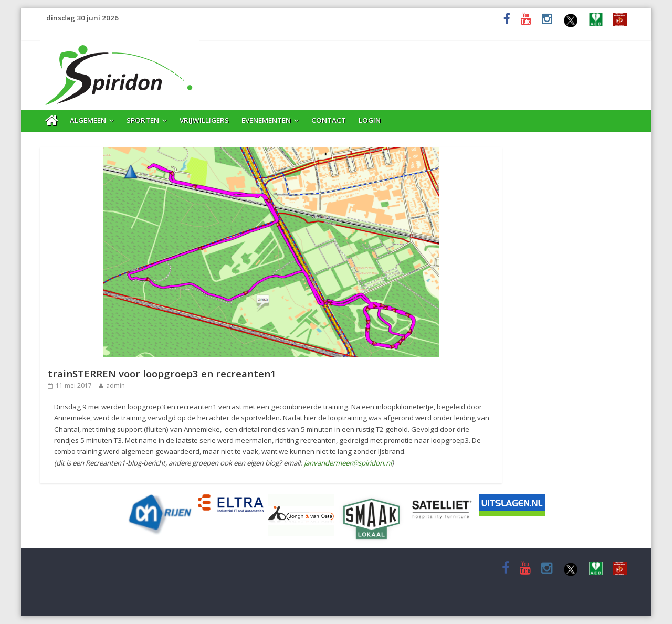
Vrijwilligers (204, 120)
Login (370, 120)
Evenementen (266, 120)
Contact (329, 120)
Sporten (143, 120)
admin (115, 385)
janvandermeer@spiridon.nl (348, 463)
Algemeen (88, 120)
